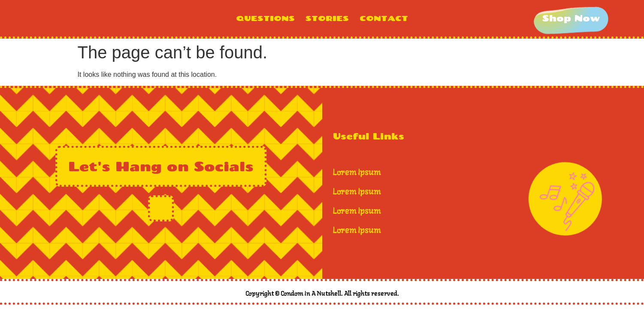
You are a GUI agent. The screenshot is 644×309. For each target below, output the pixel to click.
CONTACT (384, 18)
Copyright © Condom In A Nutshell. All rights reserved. (322, 294)
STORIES (327, 18)
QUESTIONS (265, 18)
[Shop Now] (571, 18)
